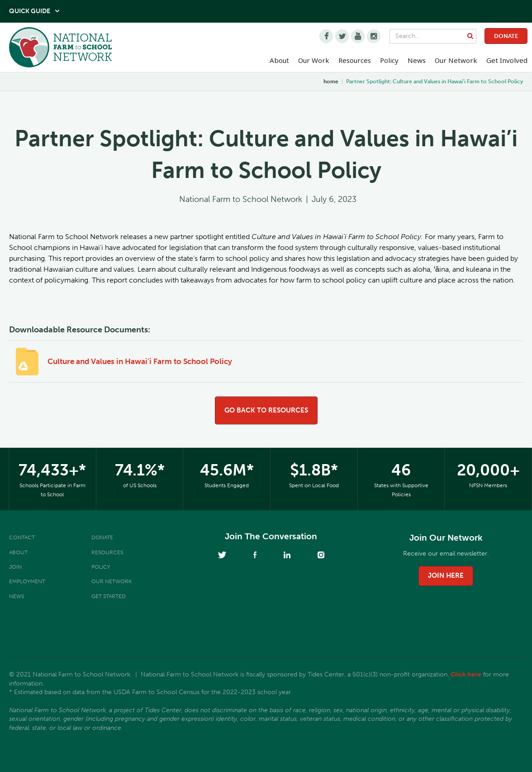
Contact (22, 537)
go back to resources (266, 410)
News (17, 596)
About (18, 552)
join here (446, 575)
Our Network (456, 60)
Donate (506, 36)
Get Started (109, 596)
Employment (27, 581)
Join (15, 567)
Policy (101, 567)
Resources (355, 60)
